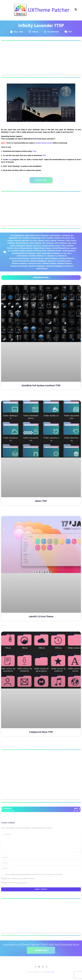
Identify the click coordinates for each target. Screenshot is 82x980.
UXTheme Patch (40, 251)
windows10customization (19, 258)
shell (31, 243)
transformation (48, 246)
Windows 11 (42, 256)
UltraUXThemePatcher (61, 248)
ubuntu (58, 246)
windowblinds (22, 256)
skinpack (50, 243)
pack (35, 240)
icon (20, 238)
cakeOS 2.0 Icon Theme (41, 617)
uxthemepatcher (69, 251)
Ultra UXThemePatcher (23, 248)
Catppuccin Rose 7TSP (41, 732)
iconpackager (36, 238)
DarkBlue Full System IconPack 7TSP (41, 386)
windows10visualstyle (21, 261)
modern (11, 240)
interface (58, 238)
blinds (33, 235)
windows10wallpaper (38, 261)
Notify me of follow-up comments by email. (19, 878)
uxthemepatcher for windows (23, 253)
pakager (41, 240)
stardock (63, 243)
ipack (68, 238)
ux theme (15, 251)
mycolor (18, 240)
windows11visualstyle (19, 266)
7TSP (70, 32)
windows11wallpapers (55, 266)
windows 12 (52, 256)
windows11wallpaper (37, 266)
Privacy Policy (50, 972)
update (74, 248)
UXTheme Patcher (54, 251)
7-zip (34, 151)
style (69, 243)
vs (61, 253)
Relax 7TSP (41, 501)
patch (47, 240)
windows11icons (34, 263)
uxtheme (29, 251)
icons (44, 238)
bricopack (45, 235)
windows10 (62, 256)
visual (38, 253)
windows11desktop (19, 263)
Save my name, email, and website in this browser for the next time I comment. (34, 874)
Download (41, 180)
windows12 (69, 266)
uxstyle (22, 251)
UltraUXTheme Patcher (42, 248)
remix (68, 240)
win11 (69, 253)
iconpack (26, 238)
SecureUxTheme (22, 243)
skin (44, 243)
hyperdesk (13, 238)
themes (29, 246)
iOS (63, 238)
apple (27, 235)
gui (72, 235)
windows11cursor (65, 261)
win (65, 253)
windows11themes (64, 263)
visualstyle (55, 253)
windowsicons (42, 268)
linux (73, 238)
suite (74, 243)
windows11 (52, 261)
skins (57, 243)
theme (13, 246)
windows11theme (49, 263)
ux (9, 251)
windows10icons (37, 258)
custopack (66, 235)
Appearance (19, 235)
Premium (61, 240)
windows (32, 256)
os (31, 240)
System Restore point (44, 143)
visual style (46, 253)
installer (50, 238)
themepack (21, 246)
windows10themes (67, 258)
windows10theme (51, 258)
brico (38, 235)
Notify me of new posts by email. (15, 883)
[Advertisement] (41, 59)
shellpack (38, 243)
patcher (54, 240)
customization (55, 235)
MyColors (26, 240)
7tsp (10, 159)
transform (37, 246)
